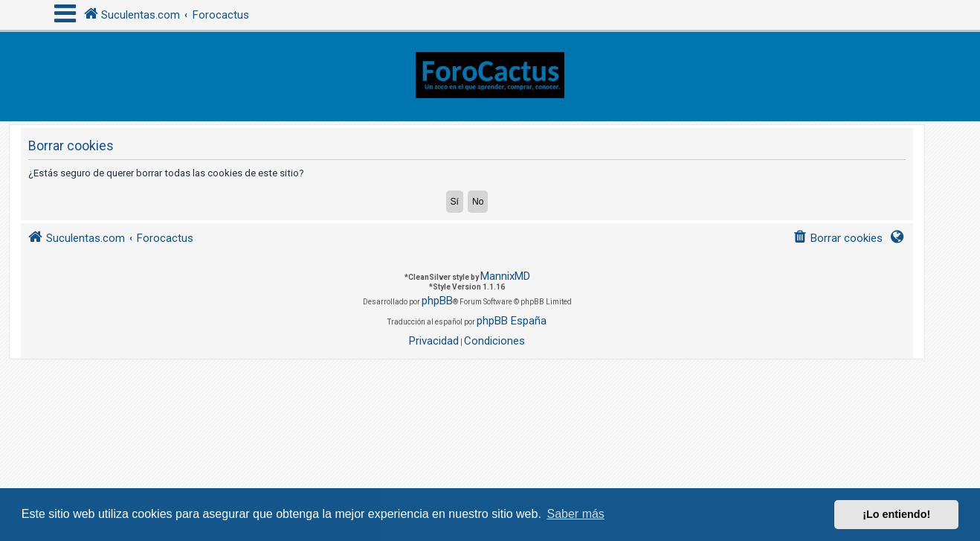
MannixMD (505, 276)
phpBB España (512, 321)
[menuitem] (838, 239)
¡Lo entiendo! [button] (896, 514)
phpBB (437, 301)
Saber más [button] (576, 514)
